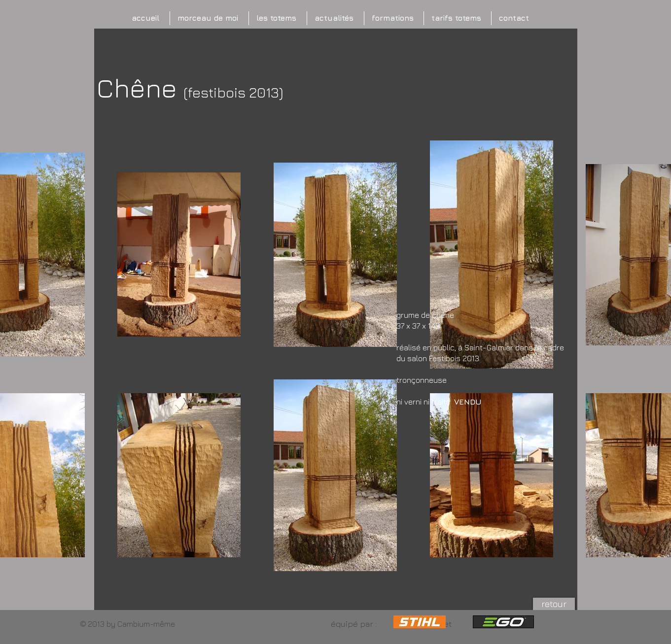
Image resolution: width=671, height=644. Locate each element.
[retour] (554, 604)
